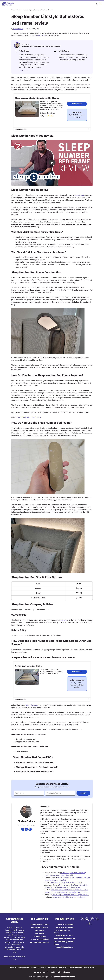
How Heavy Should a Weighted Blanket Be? (70, 897)
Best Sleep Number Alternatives (30, 417)
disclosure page (40, 35)
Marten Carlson (18, 29)
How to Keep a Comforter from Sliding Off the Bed (70, 895)
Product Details (21, 129)
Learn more (23, 70)
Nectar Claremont (32, 705)
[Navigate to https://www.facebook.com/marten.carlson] (23, 829)
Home (13, 10)
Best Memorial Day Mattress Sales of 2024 (67, 883)
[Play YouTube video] (52, 163)
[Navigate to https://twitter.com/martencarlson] (26, 829)
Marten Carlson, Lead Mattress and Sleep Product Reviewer (41, 46)
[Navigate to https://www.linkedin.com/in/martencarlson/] (30, 829)
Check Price (77, 104)
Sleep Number (80, 195)
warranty (64, 620)
